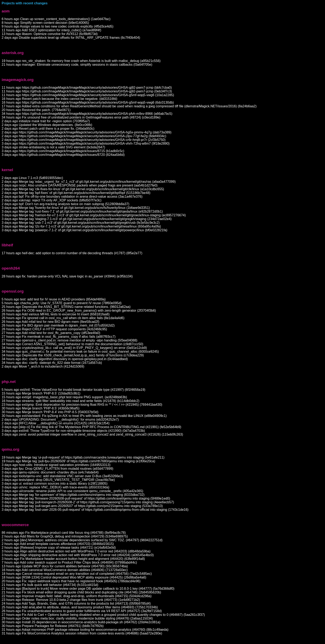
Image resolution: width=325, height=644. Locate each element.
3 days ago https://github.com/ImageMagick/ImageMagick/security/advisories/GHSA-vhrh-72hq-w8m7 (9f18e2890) (86, 143)
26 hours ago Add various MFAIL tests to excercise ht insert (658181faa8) (56, 314)
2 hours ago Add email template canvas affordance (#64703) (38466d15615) (58, 544)
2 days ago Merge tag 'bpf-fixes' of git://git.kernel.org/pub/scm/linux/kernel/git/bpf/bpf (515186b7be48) (76, 193)
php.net (9, 382)
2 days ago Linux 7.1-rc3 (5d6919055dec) (32, 178)
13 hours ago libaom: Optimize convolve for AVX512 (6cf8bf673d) (50, 34)
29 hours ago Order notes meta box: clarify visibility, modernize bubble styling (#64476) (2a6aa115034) (77, 618)
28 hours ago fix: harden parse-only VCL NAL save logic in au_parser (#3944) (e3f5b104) (67, 276)
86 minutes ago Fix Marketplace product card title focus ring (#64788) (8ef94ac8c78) (64, 533)
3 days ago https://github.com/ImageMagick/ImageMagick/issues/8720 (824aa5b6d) (63, 155)
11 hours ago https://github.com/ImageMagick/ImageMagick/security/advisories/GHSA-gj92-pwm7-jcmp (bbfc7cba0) (87, 88)
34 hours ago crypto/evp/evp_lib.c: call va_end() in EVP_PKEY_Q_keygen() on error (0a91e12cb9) (74, 348)
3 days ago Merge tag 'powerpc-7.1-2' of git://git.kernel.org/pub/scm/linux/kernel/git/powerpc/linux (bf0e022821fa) (84, 230)
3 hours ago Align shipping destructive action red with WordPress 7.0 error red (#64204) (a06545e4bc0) (78, 555)
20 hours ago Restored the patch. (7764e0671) (36, 110)
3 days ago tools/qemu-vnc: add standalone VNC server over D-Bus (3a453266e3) (62, 476)
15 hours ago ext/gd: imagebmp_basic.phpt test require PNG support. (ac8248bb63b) (64, 397)
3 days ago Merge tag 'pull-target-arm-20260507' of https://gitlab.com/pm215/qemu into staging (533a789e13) (82, 506)
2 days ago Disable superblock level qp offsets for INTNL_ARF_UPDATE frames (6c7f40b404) (71, 38)
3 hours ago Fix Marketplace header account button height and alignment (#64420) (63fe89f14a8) (73, 559)
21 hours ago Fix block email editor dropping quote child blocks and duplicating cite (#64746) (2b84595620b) (81, 592)
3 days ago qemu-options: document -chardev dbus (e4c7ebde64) (50, 472)
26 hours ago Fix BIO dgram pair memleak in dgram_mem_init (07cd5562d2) (58, 325)
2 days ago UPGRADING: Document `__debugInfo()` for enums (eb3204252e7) (60, 419)
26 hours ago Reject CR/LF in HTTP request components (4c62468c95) (54, 329)
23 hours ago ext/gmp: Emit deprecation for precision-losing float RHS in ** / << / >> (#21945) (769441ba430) (82, 405)
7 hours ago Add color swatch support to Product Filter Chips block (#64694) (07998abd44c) (69, 562)
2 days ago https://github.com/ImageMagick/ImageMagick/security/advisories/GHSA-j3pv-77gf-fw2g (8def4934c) (84, 136)
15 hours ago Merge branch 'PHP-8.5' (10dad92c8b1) (41, 393)
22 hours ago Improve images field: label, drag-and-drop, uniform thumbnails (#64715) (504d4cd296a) (77, 596)
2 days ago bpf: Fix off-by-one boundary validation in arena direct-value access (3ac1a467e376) (72, 197)
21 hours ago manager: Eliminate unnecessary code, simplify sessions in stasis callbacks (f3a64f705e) (77, 65)
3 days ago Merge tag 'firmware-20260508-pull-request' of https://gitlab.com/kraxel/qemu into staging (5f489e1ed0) (86, 498)
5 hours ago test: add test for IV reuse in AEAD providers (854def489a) (54, 299)
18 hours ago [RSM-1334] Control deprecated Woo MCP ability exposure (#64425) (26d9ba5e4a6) (74, 577)
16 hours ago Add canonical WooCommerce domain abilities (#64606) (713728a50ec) (65, 570)
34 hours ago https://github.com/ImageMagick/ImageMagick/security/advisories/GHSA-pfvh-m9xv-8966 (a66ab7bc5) (87, 114)
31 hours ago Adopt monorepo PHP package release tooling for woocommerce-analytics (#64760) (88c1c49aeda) (85, 630)
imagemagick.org (18, 80)
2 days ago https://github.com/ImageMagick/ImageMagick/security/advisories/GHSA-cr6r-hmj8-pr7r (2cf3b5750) (84, 140)
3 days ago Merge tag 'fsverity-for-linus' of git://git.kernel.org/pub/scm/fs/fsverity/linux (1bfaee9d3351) (76, 208)
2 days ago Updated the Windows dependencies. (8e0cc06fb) (47, 125)
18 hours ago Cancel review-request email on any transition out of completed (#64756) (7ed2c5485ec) (77, 574)
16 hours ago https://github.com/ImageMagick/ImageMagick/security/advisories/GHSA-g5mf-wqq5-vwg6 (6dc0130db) (88, 102)
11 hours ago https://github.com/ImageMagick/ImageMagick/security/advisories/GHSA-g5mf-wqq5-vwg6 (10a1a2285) (88, 95)
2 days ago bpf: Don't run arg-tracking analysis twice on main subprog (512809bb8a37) (65, 204)
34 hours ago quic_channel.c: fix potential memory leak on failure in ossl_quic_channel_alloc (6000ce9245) (80, 352)
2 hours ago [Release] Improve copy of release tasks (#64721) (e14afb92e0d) (59, 548)
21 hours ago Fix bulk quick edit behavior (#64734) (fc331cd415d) (50, 585)
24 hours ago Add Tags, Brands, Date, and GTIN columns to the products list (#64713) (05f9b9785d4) (76, 603)
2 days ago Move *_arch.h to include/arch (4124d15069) (43, 366)
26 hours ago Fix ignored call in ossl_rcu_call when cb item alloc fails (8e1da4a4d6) (63, 318)
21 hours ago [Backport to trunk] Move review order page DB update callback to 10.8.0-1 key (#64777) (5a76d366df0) (88, 589)
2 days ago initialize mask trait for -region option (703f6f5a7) (46, 121)
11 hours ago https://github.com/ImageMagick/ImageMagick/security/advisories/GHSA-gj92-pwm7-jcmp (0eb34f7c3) (87, 91)
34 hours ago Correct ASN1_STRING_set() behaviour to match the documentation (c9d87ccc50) (72, 344)
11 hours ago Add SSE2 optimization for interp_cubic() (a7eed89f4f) (51, 30)
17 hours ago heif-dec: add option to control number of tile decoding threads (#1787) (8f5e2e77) (72, 253)
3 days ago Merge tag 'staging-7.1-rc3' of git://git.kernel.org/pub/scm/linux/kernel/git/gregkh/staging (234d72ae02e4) (87, 219)
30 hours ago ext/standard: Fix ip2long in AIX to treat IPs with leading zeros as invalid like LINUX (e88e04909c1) (84, 416)
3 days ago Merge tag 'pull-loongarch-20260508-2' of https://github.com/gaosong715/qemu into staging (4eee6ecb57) (88, 502)
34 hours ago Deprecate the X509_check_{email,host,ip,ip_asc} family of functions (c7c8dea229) (73, 355)
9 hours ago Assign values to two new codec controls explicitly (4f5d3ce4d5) (58, 26)
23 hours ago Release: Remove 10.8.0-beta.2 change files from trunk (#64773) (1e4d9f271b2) (71, 600)
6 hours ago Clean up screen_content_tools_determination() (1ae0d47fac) (56, 19)
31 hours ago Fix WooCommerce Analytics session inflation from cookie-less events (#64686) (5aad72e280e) (82, 633)
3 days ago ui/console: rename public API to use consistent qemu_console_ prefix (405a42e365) (72, 491)
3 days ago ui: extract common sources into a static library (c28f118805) (55, 484)
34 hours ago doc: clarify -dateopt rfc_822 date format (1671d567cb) (52, 363)
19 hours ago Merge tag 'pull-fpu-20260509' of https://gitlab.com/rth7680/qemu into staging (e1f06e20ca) (78, 461)
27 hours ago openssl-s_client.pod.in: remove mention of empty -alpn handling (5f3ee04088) (70, 340)
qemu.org (10, 449)
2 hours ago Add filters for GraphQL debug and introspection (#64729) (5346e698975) (65, 536)
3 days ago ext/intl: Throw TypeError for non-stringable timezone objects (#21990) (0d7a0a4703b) (73, 431)
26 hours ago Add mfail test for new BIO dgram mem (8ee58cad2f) (50, 322)
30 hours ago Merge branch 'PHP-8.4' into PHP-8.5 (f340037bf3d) (50, 412)
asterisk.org (13, 53)
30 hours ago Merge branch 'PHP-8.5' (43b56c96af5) (41, 408)
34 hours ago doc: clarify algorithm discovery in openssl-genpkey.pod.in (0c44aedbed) (65, 359)
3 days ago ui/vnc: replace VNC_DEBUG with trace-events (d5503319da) (55, 487)
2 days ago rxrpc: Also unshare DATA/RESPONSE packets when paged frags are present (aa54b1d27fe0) (80, 185)
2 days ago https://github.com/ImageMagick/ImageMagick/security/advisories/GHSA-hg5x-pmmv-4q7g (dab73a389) (87, 132)
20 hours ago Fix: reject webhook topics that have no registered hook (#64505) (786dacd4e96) (71, 581)
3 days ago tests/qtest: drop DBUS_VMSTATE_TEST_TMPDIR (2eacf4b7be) (58, 480)
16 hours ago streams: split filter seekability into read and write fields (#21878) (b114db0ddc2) (70, 401)
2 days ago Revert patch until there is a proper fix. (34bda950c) (48, 129)
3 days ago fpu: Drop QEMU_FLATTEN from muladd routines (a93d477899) (58, 469)
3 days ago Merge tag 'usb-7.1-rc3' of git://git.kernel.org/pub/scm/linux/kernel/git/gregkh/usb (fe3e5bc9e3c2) (81, 223)
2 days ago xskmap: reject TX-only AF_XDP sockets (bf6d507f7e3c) (52, 200)
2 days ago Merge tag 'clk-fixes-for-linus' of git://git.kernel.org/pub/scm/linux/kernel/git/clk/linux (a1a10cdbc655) (83, 189)
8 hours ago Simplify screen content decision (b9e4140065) (45, 23)
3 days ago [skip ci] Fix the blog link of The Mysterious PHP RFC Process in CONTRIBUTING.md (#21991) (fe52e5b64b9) (91, 427)
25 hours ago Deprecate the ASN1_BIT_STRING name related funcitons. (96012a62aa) (66, 307)
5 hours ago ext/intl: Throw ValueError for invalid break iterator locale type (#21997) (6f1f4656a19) (73, 390)
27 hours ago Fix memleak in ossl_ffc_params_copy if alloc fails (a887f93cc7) (59, 337)
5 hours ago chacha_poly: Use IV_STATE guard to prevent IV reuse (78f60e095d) (62, 303)
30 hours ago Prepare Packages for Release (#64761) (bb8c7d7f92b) (53, 626)
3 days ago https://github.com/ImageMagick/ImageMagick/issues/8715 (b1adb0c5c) (63, 151)
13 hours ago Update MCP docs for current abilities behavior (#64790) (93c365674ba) (65, 566)
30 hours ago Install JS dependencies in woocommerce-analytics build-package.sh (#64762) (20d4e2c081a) (81, 622)
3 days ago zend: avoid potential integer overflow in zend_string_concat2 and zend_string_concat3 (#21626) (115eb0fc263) (92, 434)
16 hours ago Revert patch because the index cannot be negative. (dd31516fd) (59, 99)
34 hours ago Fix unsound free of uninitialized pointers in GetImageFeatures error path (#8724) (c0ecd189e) (81, 117)
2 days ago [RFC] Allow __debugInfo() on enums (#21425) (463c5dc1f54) (56, 423)
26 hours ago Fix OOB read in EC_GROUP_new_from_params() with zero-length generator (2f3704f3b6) (79, 310)
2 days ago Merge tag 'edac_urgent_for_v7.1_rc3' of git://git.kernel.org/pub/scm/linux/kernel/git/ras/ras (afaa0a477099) (89, 182)
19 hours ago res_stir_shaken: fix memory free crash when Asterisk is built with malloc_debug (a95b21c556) (81, 61)
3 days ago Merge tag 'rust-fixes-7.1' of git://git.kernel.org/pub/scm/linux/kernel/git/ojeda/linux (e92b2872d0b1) (82, 211)
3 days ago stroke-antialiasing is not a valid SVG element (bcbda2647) (53, 147)
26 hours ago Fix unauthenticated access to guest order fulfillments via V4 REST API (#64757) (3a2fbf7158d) (82, 611)
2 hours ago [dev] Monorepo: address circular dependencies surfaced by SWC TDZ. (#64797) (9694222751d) (82, 540)
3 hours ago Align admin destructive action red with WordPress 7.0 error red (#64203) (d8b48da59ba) (76, 551)
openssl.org (13, 291)
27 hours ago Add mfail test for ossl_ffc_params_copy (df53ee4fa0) (51, 333)
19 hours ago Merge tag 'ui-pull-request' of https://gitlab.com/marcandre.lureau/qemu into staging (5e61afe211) (83, 457)
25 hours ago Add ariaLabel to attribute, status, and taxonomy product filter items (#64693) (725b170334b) (80, 607)
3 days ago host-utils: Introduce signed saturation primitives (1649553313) (56, 465)
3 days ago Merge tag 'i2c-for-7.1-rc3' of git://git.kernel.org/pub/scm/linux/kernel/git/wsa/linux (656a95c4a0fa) (81, 226)
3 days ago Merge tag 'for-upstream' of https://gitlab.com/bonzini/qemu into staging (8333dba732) (73, 495)
